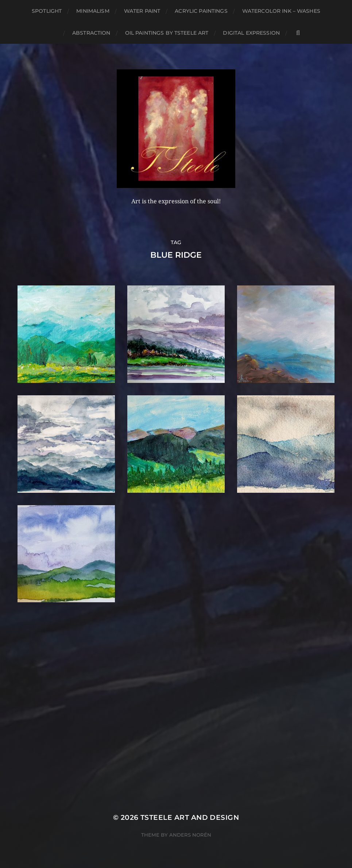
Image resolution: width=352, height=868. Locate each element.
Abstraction (91, 33)
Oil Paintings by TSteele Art (167, 33)
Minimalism (93, 11)
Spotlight (47, 11)
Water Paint (142, 11)
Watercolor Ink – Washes (281, 11)
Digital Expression (251, 33)
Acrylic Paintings (201, 11)
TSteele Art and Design (190, 817)
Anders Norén (190, 835)
